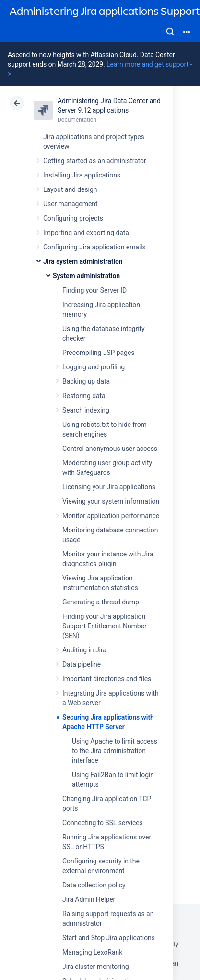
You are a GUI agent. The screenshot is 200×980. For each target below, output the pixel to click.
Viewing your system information (111, 501)
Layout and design (70, 189)
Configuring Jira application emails (94, 247)
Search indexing (86, 410)
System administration (86, 276)
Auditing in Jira (84, 650)
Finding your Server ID (94, 290)
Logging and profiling (94, 367)
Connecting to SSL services (103, 823)
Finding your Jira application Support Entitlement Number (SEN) (105, 626)
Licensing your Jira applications (109, 487)
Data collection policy (94, 885)
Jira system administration (83, 261)
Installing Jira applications (82, 175)
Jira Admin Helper (89, 899)
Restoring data (84, 396)
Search (170, 32)
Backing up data (86, 381)
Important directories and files (107, 679)
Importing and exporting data (86, 233)
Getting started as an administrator (95, 161)
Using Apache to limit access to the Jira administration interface (115, 751)
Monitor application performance (111, 516)
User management (70, 204)
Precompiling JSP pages (98, 353)
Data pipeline (82, 664)
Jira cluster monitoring (96, 967)
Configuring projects (73, 218)
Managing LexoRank (92, 952)
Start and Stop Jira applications (109, 938)
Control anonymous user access (110, 449)
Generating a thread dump (101, 602)
